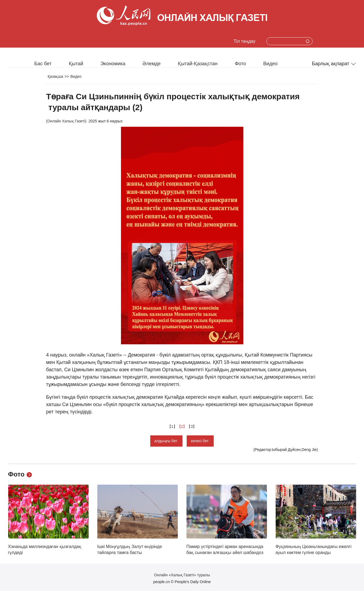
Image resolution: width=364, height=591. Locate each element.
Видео (270, 64)
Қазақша (55, 76)
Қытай (76, 64)
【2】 (182, 426)
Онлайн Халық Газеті (66, 121)
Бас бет (43, 64)
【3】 (192, 426)
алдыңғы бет (167, 441)
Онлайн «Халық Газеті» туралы (182, 575)
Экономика (113, 64)
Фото (240, 64)
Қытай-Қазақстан (198, 64)
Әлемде (151, 64)
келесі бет (200, 441)
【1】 (172, 426)
